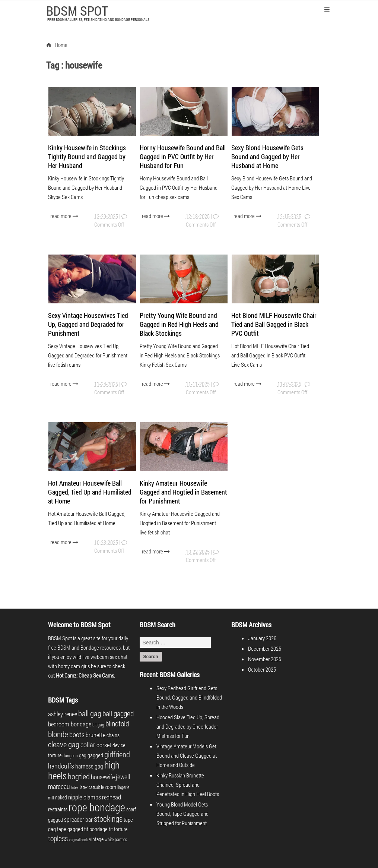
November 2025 (265, 659)
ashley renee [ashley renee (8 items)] (63, 714)
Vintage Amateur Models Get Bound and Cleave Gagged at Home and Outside (187, 755)
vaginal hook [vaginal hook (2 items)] (78, 840)
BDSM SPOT (77, 10)
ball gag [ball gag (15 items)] (90, 713)
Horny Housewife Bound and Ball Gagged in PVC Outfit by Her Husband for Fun (183, 157)
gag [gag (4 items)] (83, 755)
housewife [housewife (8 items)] (103, 777)
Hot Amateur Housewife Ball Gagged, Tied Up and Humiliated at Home (90, 492)
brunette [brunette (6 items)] (96, 735)
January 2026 (262, 638)
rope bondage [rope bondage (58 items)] (97, 807)
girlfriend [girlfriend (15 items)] (117, 754)
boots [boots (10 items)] (77, 734)
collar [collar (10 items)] (88, 744)
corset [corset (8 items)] (104, 745)
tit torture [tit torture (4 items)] (118, 829)
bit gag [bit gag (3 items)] (98, 725)
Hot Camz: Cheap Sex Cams (85, 675)
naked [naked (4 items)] (61, 797)
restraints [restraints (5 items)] (58, 809)
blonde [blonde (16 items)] (58, 734)
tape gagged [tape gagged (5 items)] (70, 829)
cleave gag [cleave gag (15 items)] (64, 744)
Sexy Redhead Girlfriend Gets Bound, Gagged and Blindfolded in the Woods (189, 697)
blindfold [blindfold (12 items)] (117, 723)
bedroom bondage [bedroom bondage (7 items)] (70, 724)
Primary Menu (327, 9)
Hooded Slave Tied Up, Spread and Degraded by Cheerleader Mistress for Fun (188, 726)
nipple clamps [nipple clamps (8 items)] (85, 797)
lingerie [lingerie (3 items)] (123, 787)
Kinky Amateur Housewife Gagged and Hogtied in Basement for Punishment (183, 492)
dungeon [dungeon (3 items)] (70, 755)
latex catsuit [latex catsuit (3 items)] (90, 787)
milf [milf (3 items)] (51, 798)
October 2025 (262, 669)
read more (65, 216)
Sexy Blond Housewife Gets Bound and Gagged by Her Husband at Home (267, 157)
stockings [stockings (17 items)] (108, 819)
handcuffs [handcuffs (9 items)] (61, 766)
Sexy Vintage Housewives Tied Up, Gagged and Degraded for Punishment (88, 324)
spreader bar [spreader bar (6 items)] (78, 819)
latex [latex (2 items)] (75, 787)
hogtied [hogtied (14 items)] (79, 776)
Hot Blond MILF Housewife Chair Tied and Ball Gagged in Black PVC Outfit (274, 324)
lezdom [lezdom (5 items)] (109, 787)
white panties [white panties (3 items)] (116, 839)
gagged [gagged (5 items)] (95, 755)
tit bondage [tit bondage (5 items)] (96, 829)
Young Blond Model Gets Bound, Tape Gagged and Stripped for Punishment (182, 814)
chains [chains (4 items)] (113, 735)
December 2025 (265, 648)
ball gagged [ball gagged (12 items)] (118, 713)
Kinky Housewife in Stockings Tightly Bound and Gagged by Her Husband (87, 157)
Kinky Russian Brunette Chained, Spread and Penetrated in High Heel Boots (188, 785)
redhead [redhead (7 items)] (112, 797)
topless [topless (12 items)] (58, 838)
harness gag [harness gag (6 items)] (89, 766)
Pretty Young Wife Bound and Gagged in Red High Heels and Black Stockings (179, 324)
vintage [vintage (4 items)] (96, 839)
